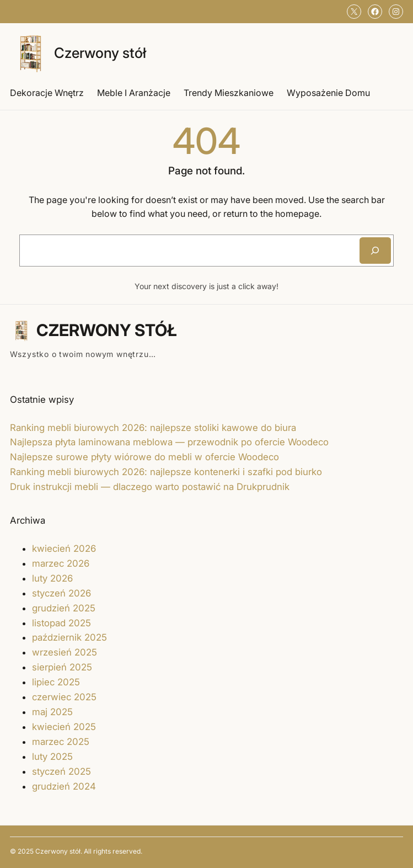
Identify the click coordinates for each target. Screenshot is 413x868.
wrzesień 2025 (65, 652)
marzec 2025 (61, 742)
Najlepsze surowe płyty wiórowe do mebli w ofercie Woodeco (144, 457)
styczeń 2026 (61, 593)
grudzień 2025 (64, 608)
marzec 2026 (61, 563)
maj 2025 (52, 712)
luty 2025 (52, 757)
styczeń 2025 (61, 771)
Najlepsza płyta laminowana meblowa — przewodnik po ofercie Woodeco (169, 442)
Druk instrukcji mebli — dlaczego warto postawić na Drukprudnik (150, 487)
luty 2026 (52, 578)
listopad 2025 (61, 623)
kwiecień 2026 (64, 549)
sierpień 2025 (62, 667)
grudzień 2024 (64, 786)
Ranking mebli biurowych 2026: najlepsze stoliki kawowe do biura (153, 428)
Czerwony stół (100, 53)
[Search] (375, 251)
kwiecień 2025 (64, 727)
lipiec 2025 (56, 682)
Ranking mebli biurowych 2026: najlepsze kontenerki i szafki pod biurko (166, 472)
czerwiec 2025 (64, 697)
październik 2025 (69, 637)
